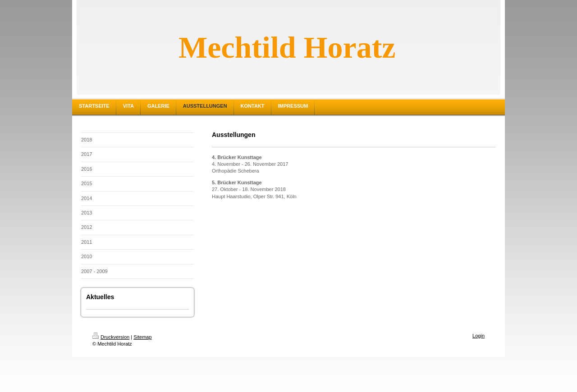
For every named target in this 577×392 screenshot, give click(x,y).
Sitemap (142, 337)
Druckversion (111, 337)
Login (479, 336)
